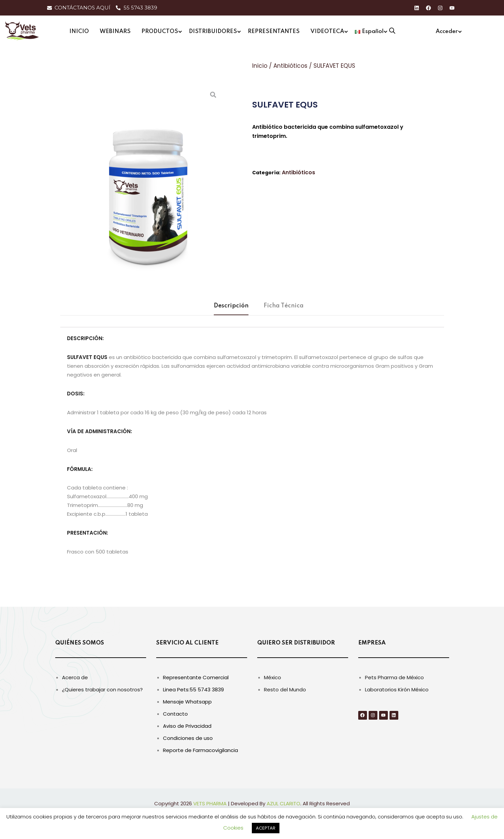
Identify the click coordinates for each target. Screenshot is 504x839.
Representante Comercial (196, 677)
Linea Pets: (176, 690)
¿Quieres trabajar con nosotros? (102, 690)
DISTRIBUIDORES (213, 32)
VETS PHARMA (210, 803)
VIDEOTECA (327, 32)
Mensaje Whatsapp (187, 702)
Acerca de (75, 677)
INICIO (79, 32)
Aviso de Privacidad (187, 726)
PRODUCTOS (160, 32)
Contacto (175, 714)
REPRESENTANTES (274, 32)
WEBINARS (115, 32)
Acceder (447, 32)
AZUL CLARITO (283, 803)
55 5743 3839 (207, 690)
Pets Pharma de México (394, 677)
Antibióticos (290, 66)
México (273, 677)
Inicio (260, 66)
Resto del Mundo (285, 690)
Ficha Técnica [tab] (284, 306)
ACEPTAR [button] (266, 828)
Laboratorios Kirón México (397, 690)
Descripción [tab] (231, 306)
